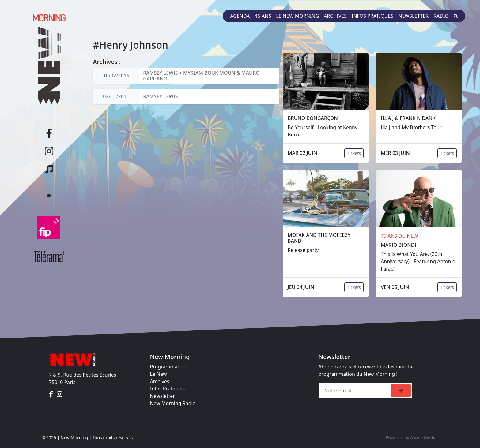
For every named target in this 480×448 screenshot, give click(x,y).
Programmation (168, 367)
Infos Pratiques (168, 389)
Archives (335, 16)
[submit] (401, 390)
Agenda (240, 16)
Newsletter (413, 16)
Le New (159, 374)
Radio (441, 16)
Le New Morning (297, 16)
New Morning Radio (173, 403)
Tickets (354, 153)
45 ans (263, 16)
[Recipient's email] (355, 390)
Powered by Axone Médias (412, 437)
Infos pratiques (372, 16)
